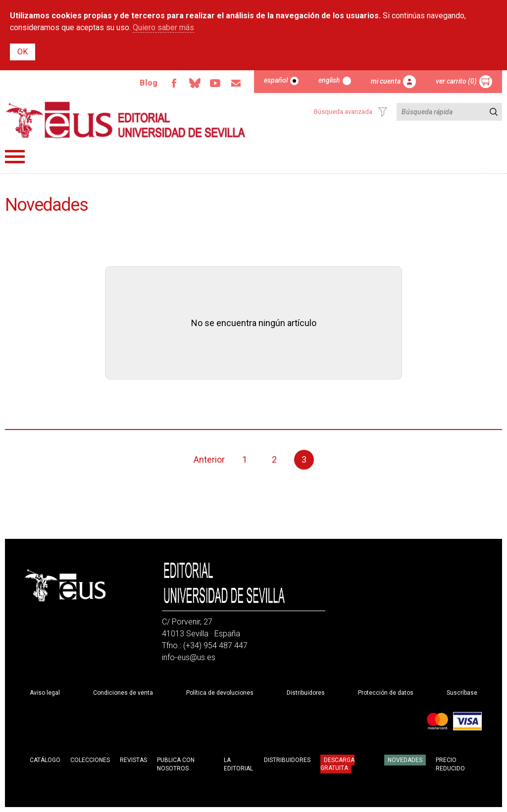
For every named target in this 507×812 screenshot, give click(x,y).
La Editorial (238, 764)
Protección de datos (386, 693)
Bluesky (195, 83)
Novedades (405, 760)
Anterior (209, 459)
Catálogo (45, 760)
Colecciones (90, 760)
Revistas (133, 760)
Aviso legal (45, 693)
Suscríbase (462, 693)
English (329, 80)
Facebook (174, 83)
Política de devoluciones (220, 693)
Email (236, 83)
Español (276, 80)
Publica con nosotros (176, 764)
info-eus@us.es (189, 657)
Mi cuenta (386, 81)
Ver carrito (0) (456, 81)
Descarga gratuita (337, 764)
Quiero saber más (163, 27)
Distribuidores (306, 693)
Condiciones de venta (123, 693)
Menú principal (15, 157)
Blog (149, 83)
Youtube (215, 83)
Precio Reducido (450, 764)
